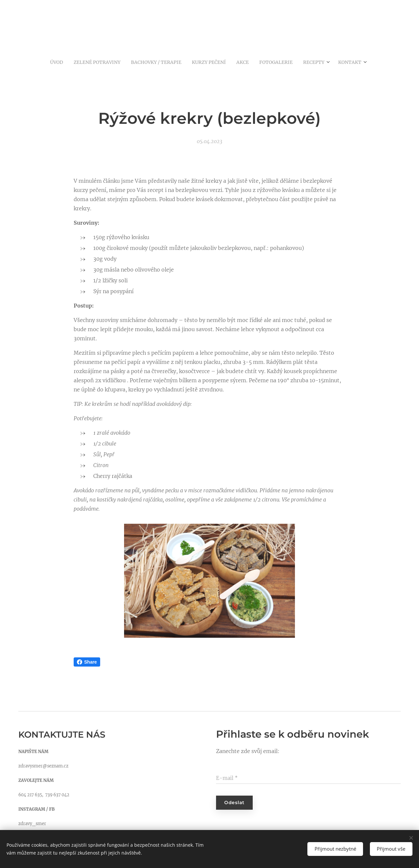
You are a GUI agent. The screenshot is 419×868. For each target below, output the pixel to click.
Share (87, 662)
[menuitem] (45, 62)
